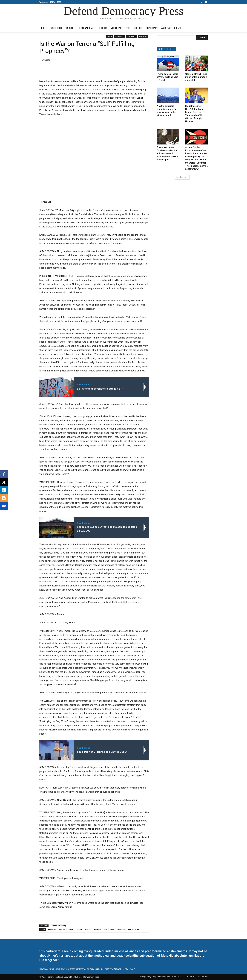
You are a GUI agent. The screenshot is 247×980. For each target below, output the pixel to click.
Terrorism (121, 930)
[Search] (202, 38)
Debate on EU (119, 37)
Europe (109, 37)
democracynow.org (58, 926)
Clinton (79, 930)
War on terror (134, 930)
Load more (182, 177)
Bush (71, 930)
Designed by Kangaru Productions (52, 22)
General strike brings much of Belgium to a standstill (196, 77)
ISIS (106, 930)
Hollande (97, 930)
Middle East (143, 37)
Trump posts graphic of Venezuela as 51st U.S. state (167, 77)
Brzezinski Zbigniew (57, 930)
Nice (112, 930)
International (131, 37)
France (88, 930)
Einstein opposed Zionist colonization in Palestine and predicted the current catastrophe (167, 153)
